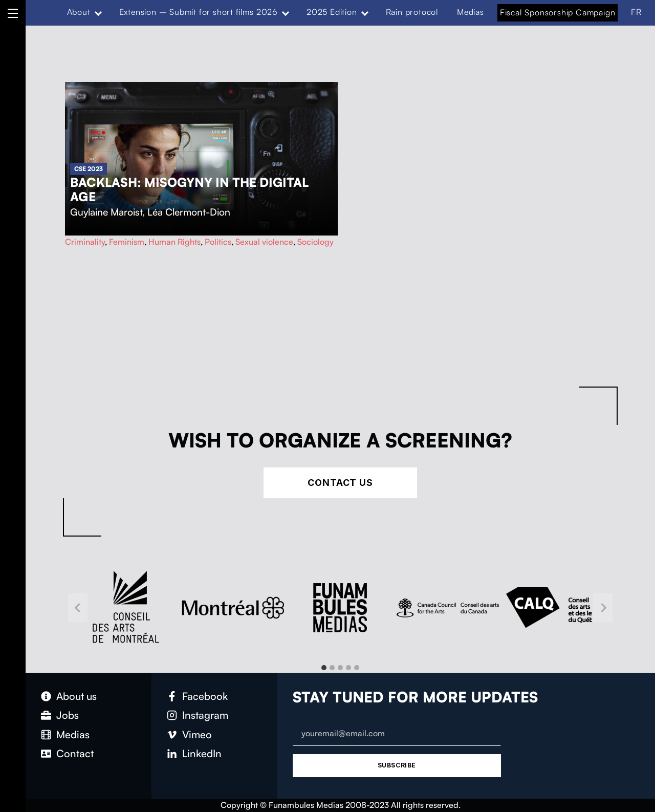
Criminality (85, 242)
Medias (471, 12)
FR (636, 12)
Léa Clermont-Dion (189, 212)
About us (77, 696)
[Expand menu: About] (98, 12)
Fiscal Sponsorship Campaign (558, 12)
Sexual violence (264, 242)
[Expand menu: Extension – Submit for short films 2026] (286, 12)
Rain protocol (412, 12)
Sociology (315, 242)
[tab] (324, 668)
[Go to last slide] (78, 607)
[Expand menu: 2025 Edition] (364, 12)
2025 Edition (332, 12)
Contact (75, 753)
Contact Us (340, 483)
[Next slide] (603, 607)
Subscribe (397, 765)
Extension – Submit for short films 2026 (199, 12)
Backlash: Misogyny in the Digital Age (189, 189)
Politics (218, 242)
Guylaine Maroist (106, 212)
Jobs (68, 715)
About (79, 12)
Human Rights (174, 242)
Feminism (127, 242)
